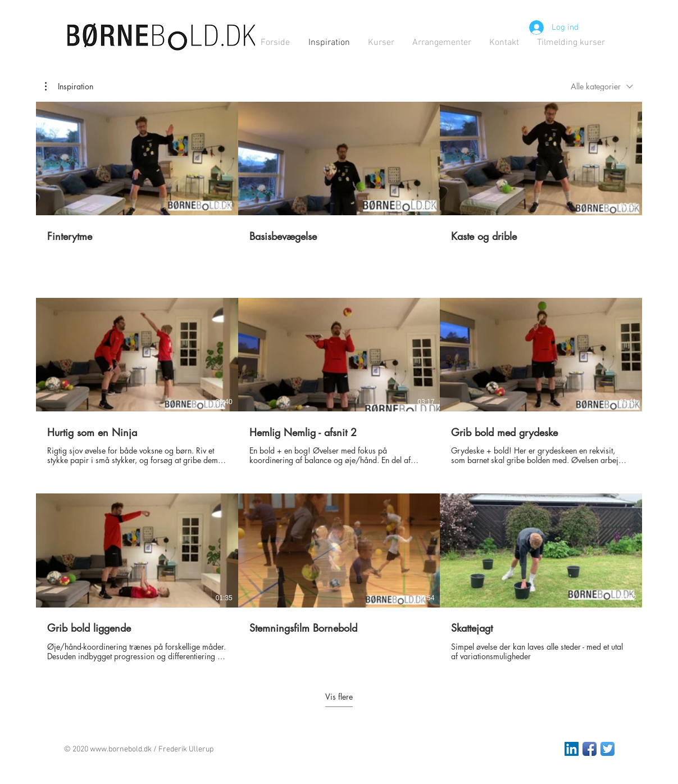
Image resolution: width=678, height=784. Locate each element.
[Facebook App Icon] (590, 749)
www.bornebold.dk (121, 749)
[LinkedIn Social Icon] (572, 749)
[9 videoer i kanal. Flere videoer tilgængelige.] (339, 382)
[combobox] (602, 86)
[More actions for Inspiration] (69, 87)
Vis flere (339, 697)
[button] (69, 87)
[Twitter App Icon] (608, 749)
